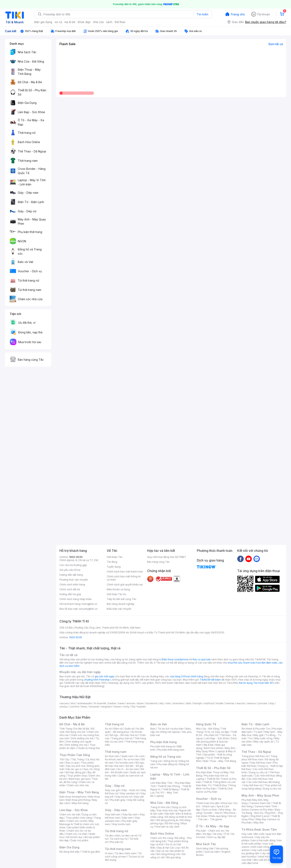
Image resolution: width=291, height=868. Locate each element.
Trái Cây (64, 759)
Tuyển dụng (114, 567)
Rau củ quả (72, 763)
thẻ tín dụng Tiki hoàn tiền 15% (257, 683)
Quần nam (127, 756)
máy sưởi (247, 834)
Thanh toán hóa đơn (208, 803)
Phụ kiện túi (116, 842)
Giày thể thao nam (261, 763)
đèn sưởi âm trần (263, 860)
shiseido (94, 707)
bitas (84, 707)
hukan (118, 707)
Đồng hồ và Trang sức (166, 757)
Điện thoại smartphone (175, 659)
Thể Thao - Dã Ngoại (256, 752)
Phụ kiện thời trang (163, 742)
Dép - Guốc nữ (130, 790)
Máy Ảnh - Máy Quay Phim (260, 795)
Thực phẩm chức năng (79, 818)
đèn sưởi (259, 834)
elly (162, 703)
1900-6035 (76, 557)
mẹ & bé (70, 22)
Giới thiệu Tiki (115, 557)
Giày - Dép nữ (115, 786)
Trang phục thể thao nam (259, 758)
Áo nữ (108, 729)
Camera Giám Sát (260, 803)
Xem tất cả (276, 44)
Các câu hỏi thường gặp (73, 565)
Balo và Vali (159, 724)
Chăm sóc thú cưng (162, 838)
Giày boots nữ (124, 797)
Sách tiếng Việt (205, 848)
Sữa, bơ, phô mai (76, 766)
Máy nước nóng (263, 738)
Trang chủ (238, 14)
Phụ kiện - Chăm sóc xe (210, 831)
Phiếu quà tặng (218, 816)
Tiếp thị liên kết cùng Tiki (121, 599)
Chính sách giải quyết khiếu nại (125, 585)
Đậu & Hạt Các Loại (169, 848)
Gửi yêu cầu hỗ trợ (70, 570)
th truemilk (100, 703)
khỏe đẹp (84, 22)
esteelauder (85, 703)
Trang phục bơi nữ (122, 738)
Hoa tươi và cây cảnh (167, 827)
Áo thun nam (112, 756)
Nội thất (170, 814)
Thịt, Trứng (77, 759)
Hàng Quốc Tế (206, 724)
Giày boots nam (121, 824)
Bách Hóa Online (162, 833)
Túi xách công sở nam (123, 855)
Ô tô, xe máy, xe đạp (217, 732)
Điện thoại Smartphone (73, 797)
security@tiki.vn (88, 609)
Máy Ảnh (259, 823)
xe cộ (58, 22)
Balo (153, 729)
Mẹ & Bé (209, 745)
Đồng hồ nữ (171, 761)
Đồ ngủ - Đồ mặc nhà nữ (124, 735)
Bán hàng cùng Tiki (158, 562)
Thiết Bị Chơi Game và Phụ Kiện (214, 790)
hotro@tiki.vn (89, 604)
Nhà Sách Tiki (206, 844)
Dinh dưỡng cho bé (82, 738)
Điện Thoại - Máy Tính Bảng (79, 792)
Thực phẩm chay (77, 776)
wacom (241, 703)
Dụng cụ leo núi (272, 789)
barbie (112, 703)
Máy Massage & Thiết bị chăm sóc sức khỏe (79, 824)
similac (64, 707)
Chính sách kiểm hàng (72, 585)
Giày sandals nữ (129, 793)
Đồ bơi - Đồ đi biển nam (124, 771)
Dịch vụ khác (210, 810)
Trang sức (156, 761)
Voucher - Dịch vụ (209, 799)
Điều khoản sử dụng (118, 589)
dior (73, 703)
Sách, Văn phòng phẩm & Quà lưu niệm (217, 742)
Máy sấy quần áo (264, 742)
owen (121, 703)
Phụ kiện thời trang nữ (163, 746)
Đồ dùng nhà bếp (69, 852)
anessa (251, 703)
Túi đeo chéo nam (125, 853)
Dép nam (127, 818)
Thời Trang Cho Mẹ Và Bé (74, 729)
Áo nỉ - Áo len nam (128, 769)
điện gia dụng (43, 22)
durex (140, 703)
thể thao (120, 22)
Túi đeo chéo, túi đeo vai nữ (121, 836)
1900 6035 (75, 637)
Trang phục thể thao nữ (255, 756)
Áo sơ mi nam (132, 759)
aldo (189, 703)
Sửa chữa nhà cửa (167, 810)
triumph (198, 703)
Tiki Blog (112, 562)
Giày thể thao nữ (253, 785)
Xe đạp (207, 834)
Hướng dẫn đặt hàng (71, 575)
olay (272, 703)
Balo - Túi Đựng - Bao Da (262, 811)
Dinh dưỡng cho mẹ (76, 745)
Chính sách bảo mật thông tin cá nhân (124, 578)
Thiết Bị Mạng (170, 789)
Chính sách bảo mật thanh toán (125, 572)
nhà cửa (98, 22)
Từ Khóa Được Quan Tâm (259, 829)
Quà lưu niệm (212, 852)
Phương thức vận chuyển (74, 580)
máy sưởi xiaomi (261, 850)
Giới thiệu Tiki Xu (116, 594)
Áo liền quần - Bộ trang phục (124, 730)
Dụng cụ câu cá (258, 772)
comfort (74, 707)
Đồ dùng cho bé (76, 732)
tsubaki (141, 707)
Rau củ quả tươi (201, 659)
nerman (230, 703)
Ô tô (227, 834)
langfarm (107, 707)
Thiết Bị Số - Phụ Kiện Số (217, 733)
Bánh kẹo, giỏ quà (79, 779)
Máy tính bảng (80, 803)
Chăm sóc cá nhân (76, 834)
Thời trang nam (116, 752)
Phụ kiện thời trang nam (171, 750)
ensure (131, 703)
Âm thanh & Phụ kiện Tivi (256, 729)
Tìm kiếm (202, 14)
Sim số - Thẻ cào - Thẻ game (216, 818)
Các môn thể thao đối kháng (263, 782)
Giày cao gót (112, 790)
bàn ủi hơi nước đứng (263, 840)
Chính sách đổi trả (70, 589)
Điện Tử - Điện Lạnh (255, 724)
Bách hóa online (214, 748)
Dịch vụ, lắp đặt (216, 837)
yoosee (263, 703)
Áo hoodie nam (125, 763)
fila (133, 707)
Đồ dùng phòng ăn (168, 820)
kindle (220, 703)
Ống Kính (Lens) (260, 816)
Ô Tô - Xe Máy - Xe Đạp (213, 826)
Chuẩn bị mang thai (89, 748)
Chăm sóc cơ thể (77, 821)
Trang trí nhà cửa (160, 807)
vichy (126, 707)
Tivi (250, 738)
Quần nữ (129, 729)
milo (168, 703)
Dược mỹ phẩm (80, 840)
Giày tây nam (130, 814)
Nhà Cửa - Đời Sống (164, 803)
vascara (64, 703)
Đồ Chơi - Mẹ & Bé (72, 724)
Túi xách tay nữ (119, 839)
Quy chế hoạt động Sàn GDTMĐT (167, 557)
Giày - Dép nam (116, 810)
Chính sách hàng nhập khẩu (75, 599)
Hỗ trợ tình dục (74, 837)
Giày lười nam (113, 814)
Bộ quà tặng (174, 857)
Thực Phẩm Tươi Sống (75, 755)
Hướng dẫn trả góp (70, 594)
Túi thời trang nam (118, 849)
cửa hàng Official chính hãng (186, 676)
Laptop (160, 796)
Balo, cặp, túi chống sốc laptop (171, 730)
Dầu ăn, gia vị (74, 769)
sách (109, 22)
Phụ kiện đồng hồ (167, 764)
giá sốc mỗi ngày (105, 676)
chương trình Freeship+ (98, 680)
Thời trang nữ (114, 724)
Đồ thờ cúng (172, 823)
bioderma (152, 703)
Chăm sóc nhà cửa (78, 785)
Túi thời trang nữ (117, 831)
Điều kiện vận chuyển (119, 609)
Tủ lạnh (258, 732)
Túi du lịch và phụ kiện (171, 729)
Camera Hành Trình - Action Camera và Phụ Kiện (260, 808)
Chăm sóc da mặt (70, 814)
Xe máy (218, 834)
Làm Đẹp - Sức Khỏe (74, 810)
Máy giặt (258, 735)
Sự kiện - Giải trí (213, 813)
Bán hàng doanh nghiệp (121, 604)
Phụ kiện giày (118, 800)
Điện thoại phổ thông (78, 800)
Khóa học (227, 803)
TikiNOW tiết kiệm (210, 680)
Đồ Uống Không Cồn (168, 854)
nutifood (209, 703)
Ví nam (109, 853)
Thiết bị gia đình (91, 852)
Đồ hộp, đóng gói (76, 772)
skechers (178, 703)
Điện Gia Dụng (69, 847)
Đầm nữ (118, 729)
